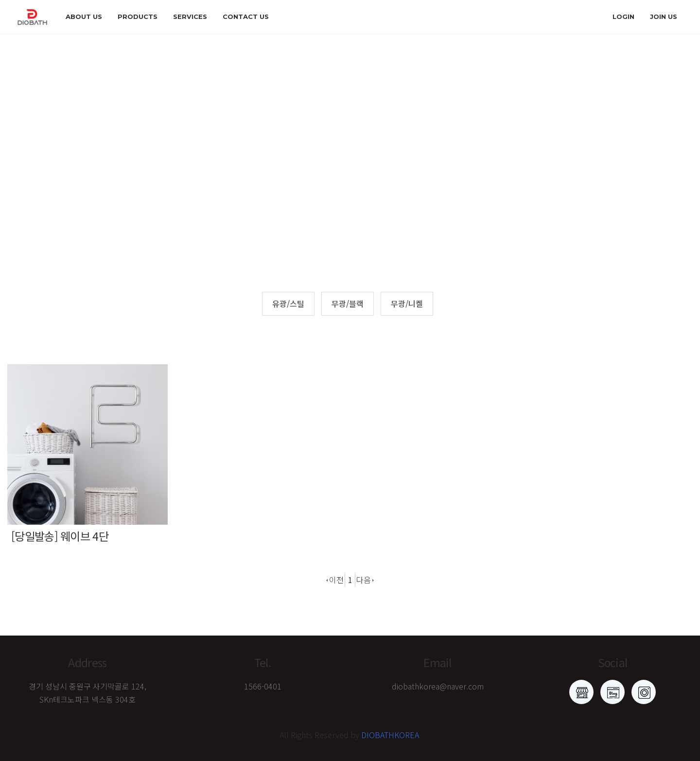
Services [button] (190, 17)
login (623, 17)
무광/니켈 (407, 303)
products (138, 17)
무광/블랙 (348, 303)
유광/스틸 (288, 303)
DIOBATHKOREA (390, 735)
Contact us (246, 17)
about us (84, 17)
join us (664, 17)
